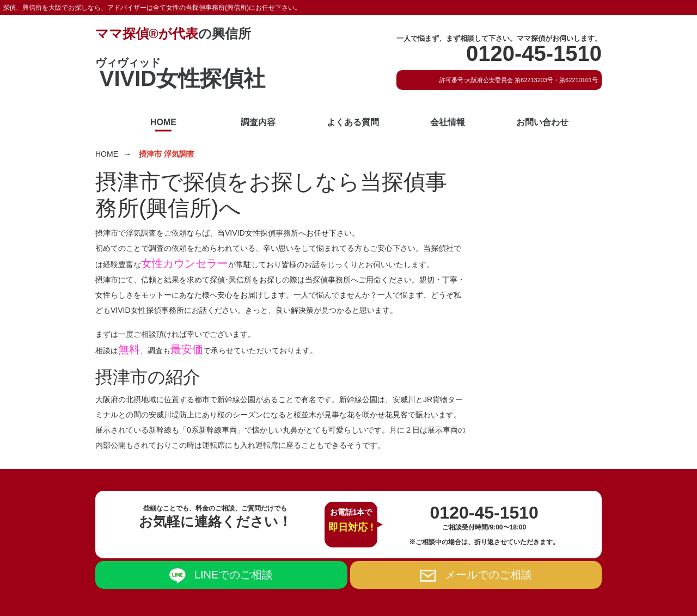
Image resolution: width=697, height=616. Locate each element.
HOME (163, 122)
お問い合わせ (542, 122)
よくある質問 (353, 122)
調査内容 (258, 122)
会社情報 (448, 122)
